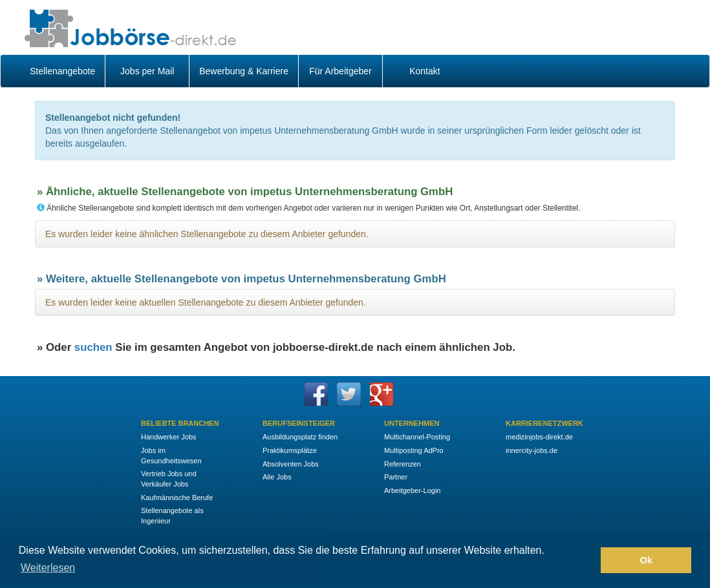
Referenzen (403, 464)
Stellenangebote (62, 71)
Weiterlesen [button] (48, 568)
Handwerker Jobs (169, 437)
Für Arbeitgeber (340, 71)
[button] (587, 560)
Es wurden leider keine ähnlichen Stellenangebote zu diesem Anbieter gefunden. (207, 234)
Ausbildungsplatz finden (300, 437)
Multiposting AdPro (414, 450)
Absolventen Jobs (291, 464)
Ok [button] (646, 560)
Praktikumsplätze (290, 450)
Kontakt (425, 71)
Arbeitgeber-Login (412, 490)
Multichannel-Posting (417, 437)
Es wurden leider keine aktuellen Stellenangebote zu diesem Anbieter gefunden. (206, 302)
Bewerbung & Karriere (244, 71)
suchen (93, 347)
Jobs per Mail (147, 71)
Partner (396, 477)
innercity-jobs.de (532, 450)
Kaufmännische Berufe (177, 498)
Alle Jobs (277, 477)
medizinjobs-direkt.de (539, 437)
